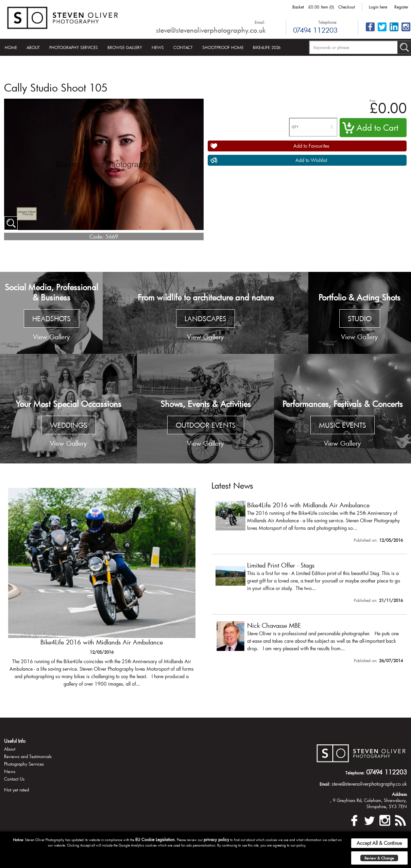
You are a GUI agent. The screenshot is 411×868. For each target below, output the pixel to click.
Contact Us (14, 779)
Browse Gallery (125, 47)
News (158, 47)
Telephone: (328, 22)
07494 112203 (315, 30)
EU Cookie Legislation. (156, 839)
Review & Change (379, 858)
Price (372, 101)
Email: (260, 22)
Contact (183, 47)
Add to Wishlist (311, 160)
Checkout (347, 7)
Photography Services (74, 47)
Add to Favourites (311, 146)
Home (11, 47)
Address (399, 794)
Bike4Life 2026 (267, 47)
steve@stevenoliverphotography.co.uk (211, 30)
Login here (378, 7)
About (33, 47)
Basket (298, 7)
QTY (295, 127)
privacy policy (216, 839)
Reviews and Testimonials (28, 756)
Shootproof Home (223, 47)
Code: (97, 236)
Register (401, 7)
